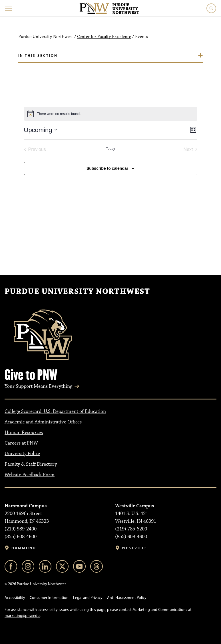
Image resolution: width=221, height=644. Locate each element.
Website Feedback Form (30, 475)
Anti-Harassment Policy (127, 598)
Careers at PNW (21, 443)
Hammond (24, 548)
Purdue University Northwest (77, 292)
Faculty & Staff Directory (31, 464)
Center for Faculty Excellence (104, 37)
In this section (38, 55)
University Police (22, 454)
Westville (135, 548)
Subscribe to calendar (107, 168)
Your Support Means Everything (38, 386)
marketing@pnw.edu (22, 616)
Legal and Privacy (88, 598)
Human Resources (24, 433)
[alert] (111, 114)
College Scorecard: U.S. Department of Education (55, 411)
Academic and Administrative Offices (43, 422)
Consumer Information (49, 598)
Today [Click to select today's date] (111, 149)
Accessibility (15, 598)
